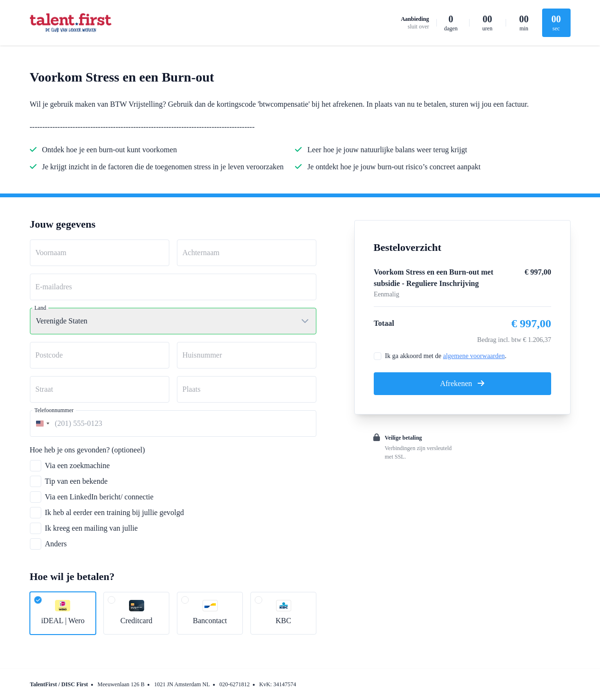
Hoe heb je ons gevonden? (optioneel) (88, 450)
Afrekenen (462, 383)
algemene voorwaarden (474, 356)
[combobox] (41, 424)
